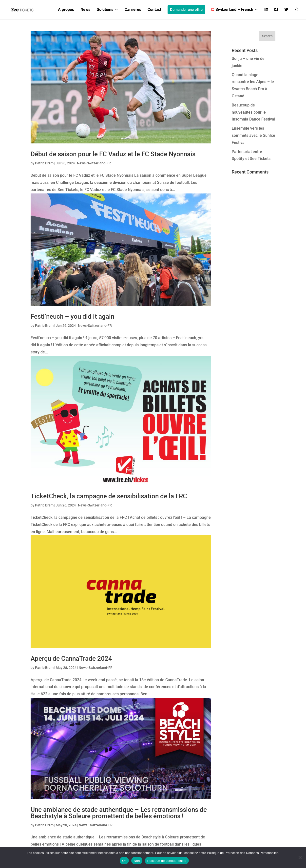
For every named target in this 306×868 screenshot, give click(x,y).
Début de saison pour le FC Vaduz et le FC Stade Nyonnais (113, 154)
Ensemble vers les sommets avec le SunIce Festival (253, 135)
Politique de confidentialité (167, 861)
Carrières (133, 10)
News (85, 10)
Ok (124, 861)
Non (137, 861)
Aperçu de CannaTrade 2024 (71, 659)
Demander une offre (186, 10)
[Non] (300, 857)
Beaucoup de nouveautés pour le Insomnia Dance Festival (253, 112)
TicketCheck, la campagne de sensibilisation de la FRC (109, 496)
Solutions (105, 10)
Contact (154, 10)
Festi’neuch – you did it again (72, 316)
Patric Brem (44, 163)
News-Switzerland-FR (94, 163)
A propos (66, 10)
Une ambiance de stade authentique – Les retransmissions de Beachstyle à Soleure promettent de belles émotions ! (119, 813)
